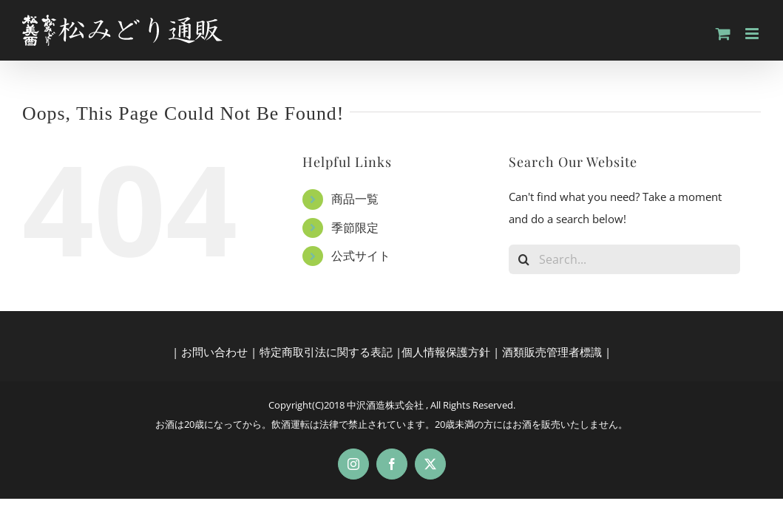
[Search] (523, 259)
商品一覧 (355, 199)
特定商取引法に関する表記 (326, 352)
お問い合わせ (214, 352)
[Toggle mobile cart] (723, 34)
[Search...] (624, 259)
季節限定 (355, 228)
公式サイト (361, 256)
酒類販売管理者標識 (552, 352)
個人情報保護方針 (446, 352)
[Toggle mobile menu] (753, 34)
